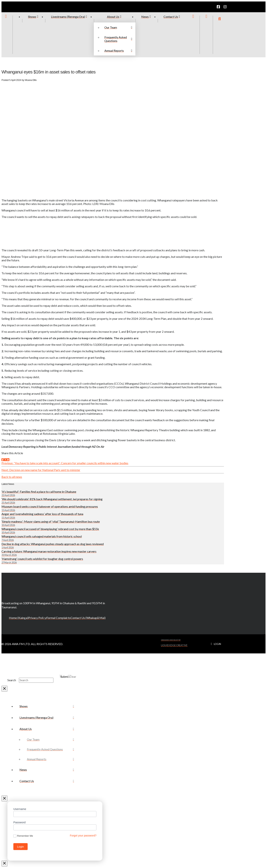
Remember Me (23, 836)
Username (20, 809)
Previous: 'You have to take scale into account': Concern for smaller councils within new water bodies (65, 463)
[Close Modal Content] (4, 689)
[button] (220, 35)
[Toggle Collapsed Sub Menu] (47, 729)
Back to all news (12, 477)
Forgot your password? (83, 836)
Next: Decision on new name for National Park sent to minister (41, 470)
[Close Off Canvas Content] (4, 798)
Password (19, 822)
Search (12, 680)
